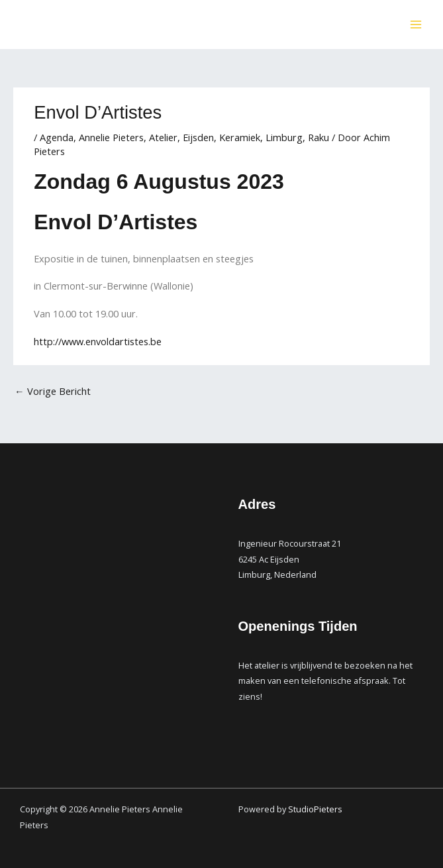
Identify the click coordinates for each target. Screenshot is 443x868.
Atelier (163, 137)
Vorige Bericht (53, 391)
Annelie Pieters (111, 137)
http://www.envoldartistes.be (98, 341)
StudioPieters (316, 809)
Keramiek (240, 137)
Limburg (284, 137)
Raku (319, 137)
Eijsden (198, 137)
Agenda (57, 137)
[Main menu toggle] (416, 25)
